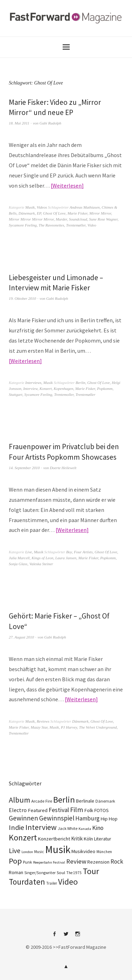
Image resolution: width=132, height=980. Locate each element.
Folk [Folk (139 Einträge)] (89, 810)
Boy (69, 552)
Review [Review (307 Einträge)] (76, 861)
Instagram (78, 937)
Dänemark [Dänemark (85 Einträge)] (105, 801)
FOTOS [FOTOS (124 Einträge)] (102, 810)
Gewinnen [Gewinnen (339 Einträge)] (23, 818)
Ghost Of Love (54, 213)
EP (39, 213)
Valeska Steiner (41, 564)
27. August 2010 (21, 637)
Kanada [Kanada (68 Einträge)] (85, 829)
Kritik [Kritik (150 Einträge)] (77, 839)
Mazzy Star (39, 727)
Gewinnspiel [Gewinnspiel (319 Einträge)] (57, 818)
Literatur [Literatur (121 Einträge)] (103, 839)
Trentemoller (64, 394)
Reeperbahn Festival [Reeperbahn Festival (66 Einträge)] (49, 862)
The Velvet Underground (98, 727)
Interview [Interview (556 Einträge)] (41, 827)
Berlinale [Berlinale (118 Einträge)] (85, 801)
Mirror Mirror (100, 213)
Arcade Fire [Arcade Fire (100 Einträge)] (42, 801)
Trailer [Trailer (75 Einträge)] (52, 883)
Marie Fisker (78, 213)
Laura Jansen (66, 558)
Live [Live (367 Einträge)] (15, 851)
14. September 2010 (24, 468)
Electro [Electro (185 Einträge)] (18, 810)
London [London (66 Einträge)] (27, 852)
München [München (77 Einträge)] (104, 852)
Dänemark (27, 213)
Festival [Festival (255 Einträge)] (59, 810)
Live (29, 552)
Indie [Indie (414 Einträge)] (17, 827)
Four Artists (83, 552)
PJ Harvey (69, 727)
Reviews (43, 721)
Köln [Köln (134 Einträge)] (88, 839)
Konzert (46, 388)
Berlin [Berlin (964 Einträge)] (64, 800)
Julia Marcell (19, 558)
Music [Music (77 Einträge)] (39, 852)
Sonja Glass (18, 564)
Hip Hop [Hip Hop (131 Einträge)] (109, 819)
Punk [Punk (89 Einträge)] (27, 862)
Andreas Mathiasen (85, 207)
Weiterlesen (67, 185)
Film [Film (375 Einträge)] (77, 809)
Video (92, 225)
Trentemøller (76, 225)
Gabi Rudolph (50, 123)
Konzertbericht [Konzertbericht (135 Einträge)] (54, 839)
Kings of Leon (43, 558)
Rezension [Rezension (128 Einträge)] (98, 862)
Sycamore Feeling (23, 225)
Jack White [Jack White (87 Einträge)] (68, 828)
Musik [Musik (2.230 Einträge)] (58, 849)
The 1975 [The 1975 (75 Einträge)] (74, 873)
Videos (42, 207)
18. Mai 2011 (19, 123)
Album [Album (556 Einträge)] (20, 800)
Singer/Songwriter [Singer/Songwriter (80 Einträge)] (40, 873)
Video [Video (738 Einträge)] (68, 882)
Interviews (33, 383)
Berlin (81, 383)
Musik (30, 207)
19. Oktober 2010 (22, 298)
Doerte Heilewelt (63, 468)
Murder (61, 219)
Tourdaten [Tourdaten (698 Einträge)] (27, 882)
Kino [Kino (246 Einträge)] (98, 828)
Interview (30, 388)
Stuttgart (16, 394)
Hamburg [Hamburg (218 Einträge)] (87, 818)
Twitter (66, 937)
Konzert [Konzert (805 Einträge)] (23, 837)
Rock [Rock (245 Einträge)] (117, 861)
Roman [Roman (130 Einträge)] (16, 872)
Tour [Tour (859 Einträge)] (91, 871)
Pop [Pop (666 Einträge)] (15, 861)
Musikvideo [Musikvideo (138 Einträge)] (83, 851)
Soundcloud (78, 219)
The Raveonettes (51, 225)
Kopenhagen (64, 388)
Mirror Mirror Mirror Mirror (31, 219)
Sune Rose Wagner (103, 219)
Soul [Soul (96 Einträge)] (61, 873)
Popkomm (105, 388)
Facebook (55, 937)
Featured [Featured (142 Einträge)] (38, 810)
